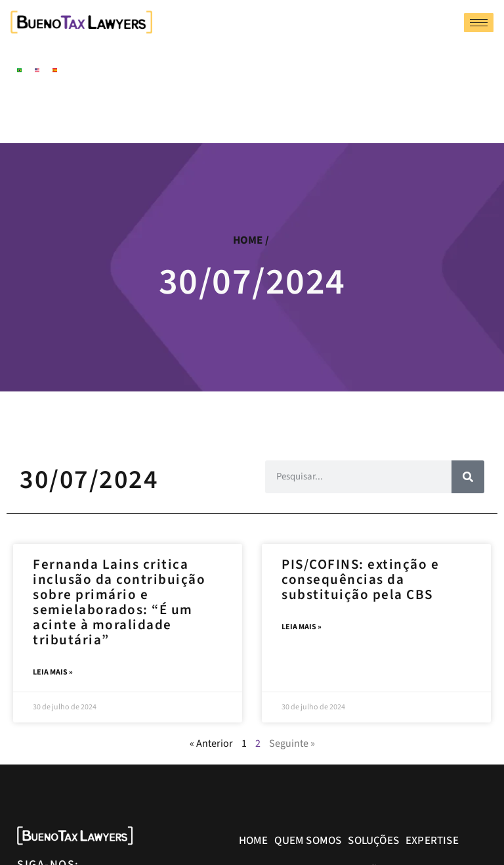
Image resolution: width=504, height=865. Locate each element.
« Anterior (211, 744)
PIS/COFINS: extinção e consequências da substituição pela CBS (360, 579)
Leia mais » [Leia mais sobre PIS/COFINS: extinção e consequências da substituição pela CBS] (302, 628)
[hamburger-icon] (479, 23)
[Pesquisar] (468, 477)
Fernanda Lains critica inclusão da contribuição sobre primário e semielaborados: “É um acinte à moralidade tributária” (119, 602)
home (248, 240)
